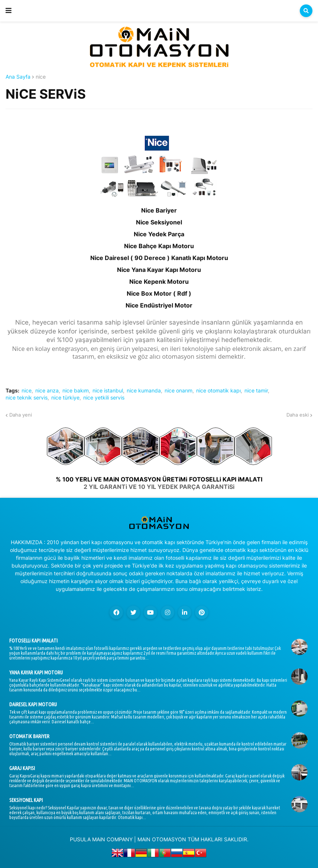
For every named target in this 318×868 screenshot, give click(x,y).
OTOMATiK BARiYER (29, 736)
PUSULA (80, 839)
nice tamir (256, 391)
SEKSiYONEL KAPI (26, 800)
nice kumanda (144, 391)
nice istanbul (108, 391)
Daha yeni (21, 415)
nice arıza (47, 391)
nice (41, 77)
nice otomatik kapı (218, 391)
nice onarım (179, 391)
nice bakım (76, 391)
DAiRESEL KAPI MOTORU (33, 704)
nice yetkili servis (104, 398)
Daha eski (298, 415)
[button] (9, 11)
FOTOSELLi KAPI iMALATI (33, 641)
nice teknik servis (27, 398)
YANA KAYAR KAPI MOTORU (36, 673)
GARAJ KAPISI (22, 768)
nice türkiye (65, 398)
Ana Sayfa (18, 77)
